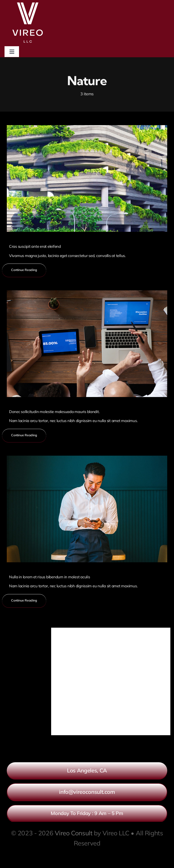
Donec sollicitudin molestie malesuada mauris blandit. (54, 412)
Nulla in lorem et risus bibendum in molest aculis (50, 577)
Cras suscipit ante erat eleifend (35, 246)
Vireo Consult (74, 833)
